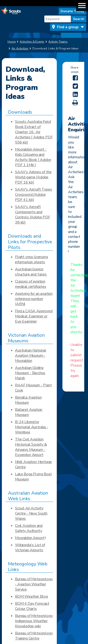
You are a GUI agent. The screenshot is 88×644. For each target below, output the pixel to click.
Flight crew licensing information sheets (31, 260)
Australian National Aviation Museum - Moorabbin (31, 356)
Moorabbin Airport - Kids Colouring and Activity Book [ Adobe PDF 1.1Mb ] (33, 157)
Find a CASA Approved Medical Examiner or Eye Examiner (34, 316)
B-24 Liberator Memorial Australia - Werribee (32, 427)
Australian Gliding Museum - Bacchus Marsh (30, 373)
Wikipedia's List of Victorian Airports (30, 548)
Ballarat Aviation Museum (29, 412)
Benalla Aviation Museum (28, 400)
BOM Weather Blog (31, 596)
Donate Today (72, 11)
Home (12, 42)
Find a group (68, 27)
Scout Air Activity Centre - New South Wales (31, 513)
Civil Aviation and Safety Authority (29, 528)
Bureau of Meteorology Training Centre (34, 636)
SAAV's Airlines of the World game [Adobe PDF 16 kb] (33, 177)
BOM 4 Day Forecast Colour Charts (32, 606)
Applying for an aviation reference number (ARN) (34, 299)
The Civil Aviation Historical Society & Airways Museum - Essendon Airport (31, 447)
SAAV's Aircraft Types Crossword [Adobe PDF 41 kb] (34, 195)
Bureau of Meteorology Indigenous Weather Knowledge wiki (34, 621)
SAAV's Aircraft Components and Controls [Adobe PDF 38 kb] (33, 215)
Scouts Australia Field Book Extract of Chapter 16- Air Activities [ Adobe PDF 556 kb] (34, 132)
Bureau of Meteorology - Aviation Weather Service (34, 584)
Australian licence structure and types (31, 272)
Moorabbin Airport (30, 538)
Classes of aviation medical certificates (31, 284)
